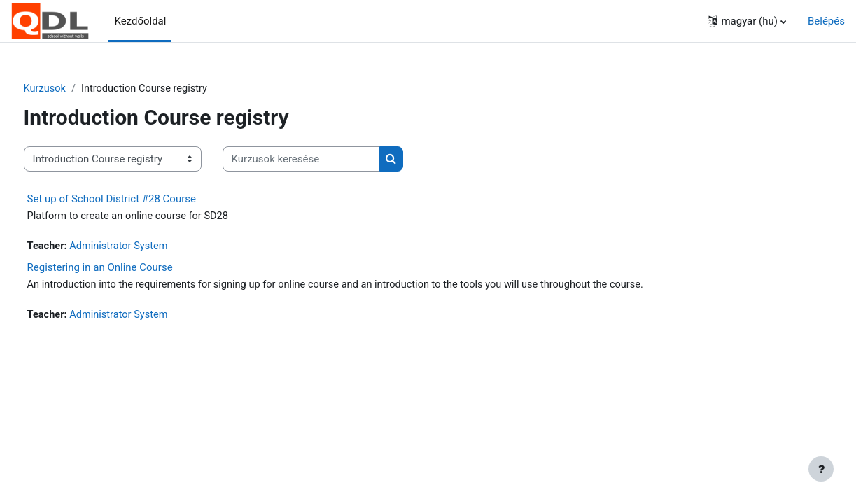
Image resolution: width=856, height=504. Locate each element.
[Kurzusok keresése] (327, 160)
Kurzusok (71, 89)
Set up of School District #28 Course (138, 199)
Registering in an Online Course (126, 269)
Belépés (826, 21)
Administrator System (148, 248)
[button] (747, 21)
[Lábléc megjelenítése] (821, 469)
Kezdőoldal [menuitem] (140, 21)
